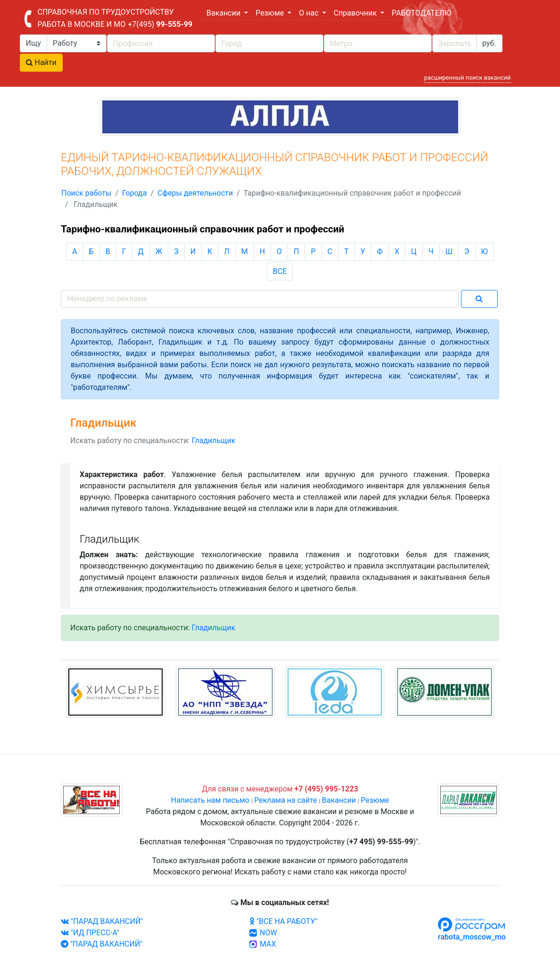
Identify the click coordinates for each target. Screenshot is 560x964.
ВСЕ (280, 271)
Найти (41, 62)
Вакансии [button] (224, 13)
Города (134, 193)
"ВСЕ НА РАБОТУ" (284, 921)
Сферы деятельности (195, 193)
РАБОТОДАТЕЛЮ (421, 13)
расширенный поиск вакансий (468, 78)
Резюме (375, 800)
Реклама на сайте (285, 800)
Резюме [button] (271, 13)
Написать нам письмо (210, 800)
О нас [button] (309, 13)
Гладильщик (213, 441)
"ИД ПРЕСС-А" (90, 933)
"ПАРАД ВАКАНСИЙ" (102, 921)
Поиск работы (86, 193)
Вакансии (339, 800)
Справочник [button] (356, 13)
